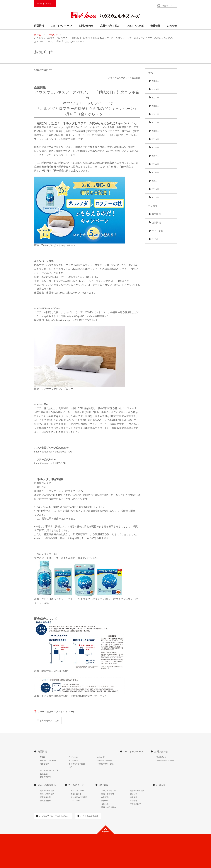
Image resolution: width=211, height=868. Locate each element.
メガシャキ (73, 760)
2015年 (155, 173)
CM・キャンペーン (61, 26)
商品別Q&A (161, 757)
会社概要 (105, 797)
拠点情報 (134, 797)
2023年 (155, 106)
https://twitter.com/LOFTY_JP (50, 463)
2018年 (155, 148)
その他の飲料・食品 (105, 764)
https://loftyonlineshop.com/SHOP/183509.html (71, 320)
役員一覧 (105, 801)
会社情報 (155, 26)
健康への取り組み (137, 791)
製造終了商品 (45, 777)
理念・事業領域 (108, 794)
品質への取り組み (110, 26)
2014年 (155, 181)
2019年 (155, 139)
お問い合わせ (86, 26)
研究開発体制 (45, 797)
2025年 (155, 89)
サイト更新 (157, 231)
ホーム (38, 35)
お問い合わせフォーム (166, 760)
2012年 (155, 198)
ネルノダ (101, 757)
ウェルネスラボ (135, 26)
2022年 (155, 114)
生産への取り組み (47, 794)
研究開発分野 (45, 801)
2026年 (155, 81)
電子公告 (134, 794)
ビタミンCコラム (78, 791)
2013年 (155, 189)
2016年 (155, 164)
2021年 (155, 123)
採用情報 (134, 801)
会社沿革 (105, 804)
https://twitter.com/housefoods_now (53, 452)
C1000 (43, 757)
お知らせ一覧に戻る (49, 721)
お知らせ (172, 26)
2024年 (155, 98)
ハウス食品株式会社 (89, 816)
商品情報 (39, 26)
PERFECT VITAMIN (48, 760)
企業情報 (156, 223)
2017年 (155, 156)
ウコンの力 (73, 757)
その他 (155, 239)
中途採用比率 (135, 804)
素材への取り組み (47, 791)
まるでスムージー (104, 760)
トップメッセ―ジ (109, 791)
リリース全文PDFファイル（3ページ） (58, 711)
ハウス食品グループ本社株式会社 (54, 816)
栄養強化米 (44, 764)
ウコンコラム (76, 794)
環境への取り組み (109, 807)
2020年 (155, 131)
